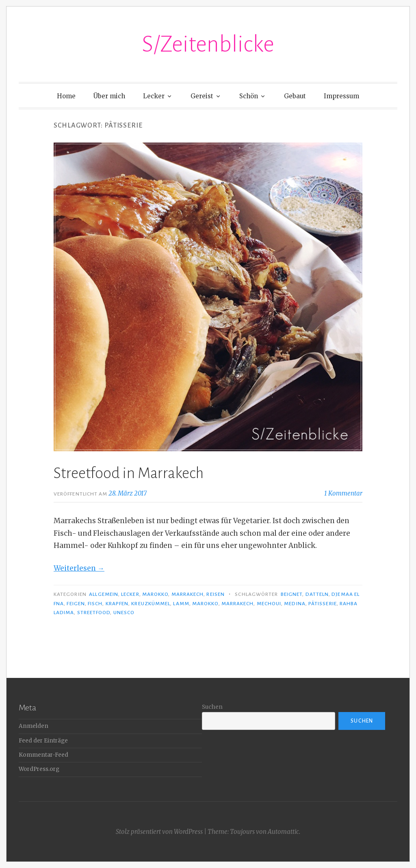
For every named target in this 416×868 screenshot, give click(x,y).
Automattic (283, 832)
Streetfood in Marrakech (129, 473)
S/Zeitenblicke (208, 44)
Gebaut (295, 96)
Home (66, 96)
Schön (249, 96)
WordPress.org (39, 769)
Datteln (317, 594)
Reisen (215, 594)
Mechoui (269, 604)
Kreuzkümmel (151, 604)
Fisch (95, 604)
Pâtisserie (323, 604)
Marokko (155, 594)
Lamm (181, 604)
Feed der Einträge (43, 741)
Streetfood (94, 613)
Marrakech (188, 594)
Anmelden (34, 726)
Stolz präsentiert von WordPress (159, 832)
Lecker (154, 96)
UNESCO (124, 613)
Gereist (202, 96)
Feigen (76, 604)
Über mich (109, 96)
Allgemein (104, 594)
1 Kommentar (343, 493)
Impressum (341, 96)
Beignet (292, 594)
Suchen (212, 707)
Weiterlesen (79, 568)
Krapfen (117, 604)
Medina (295, 604)
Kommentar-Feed (43, 755)
